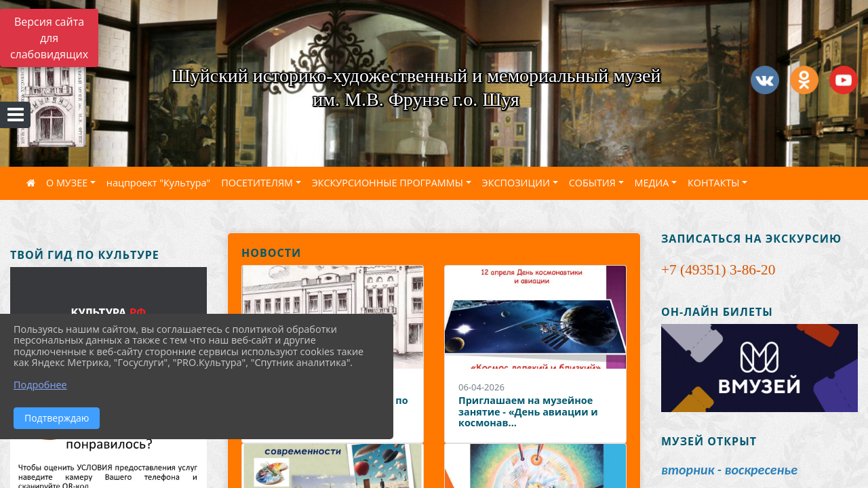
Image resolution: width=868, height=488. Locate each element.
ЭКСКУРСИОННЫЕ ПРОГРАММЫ (388, 183)
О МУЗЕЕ (67, 183)
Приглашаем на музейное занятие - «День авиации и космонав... (528, 411)
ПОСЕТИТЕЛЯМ (257, 183)
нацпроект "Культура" (158, 183)
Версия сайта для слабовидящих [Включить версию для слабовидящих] (49, 38)
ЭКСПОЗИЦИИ (516, 183)
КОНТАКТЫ (714, 183)
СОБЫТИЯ (592, 183)
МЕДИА (652, 183)
